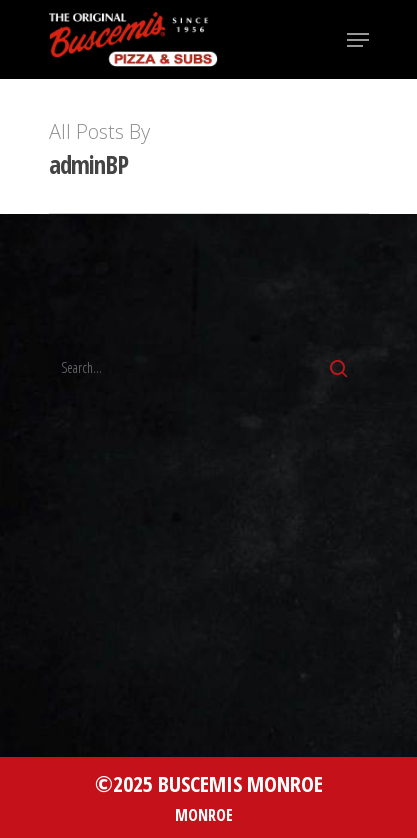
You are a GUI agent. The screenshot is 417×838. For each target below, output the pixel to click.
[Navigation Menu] (358, 40)
